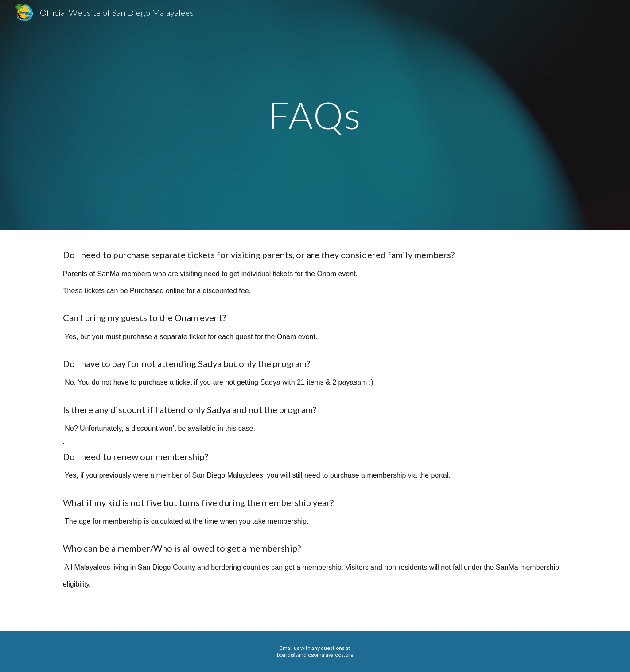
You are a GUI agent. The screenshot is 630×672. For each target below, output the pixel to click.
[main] (315, 115)
